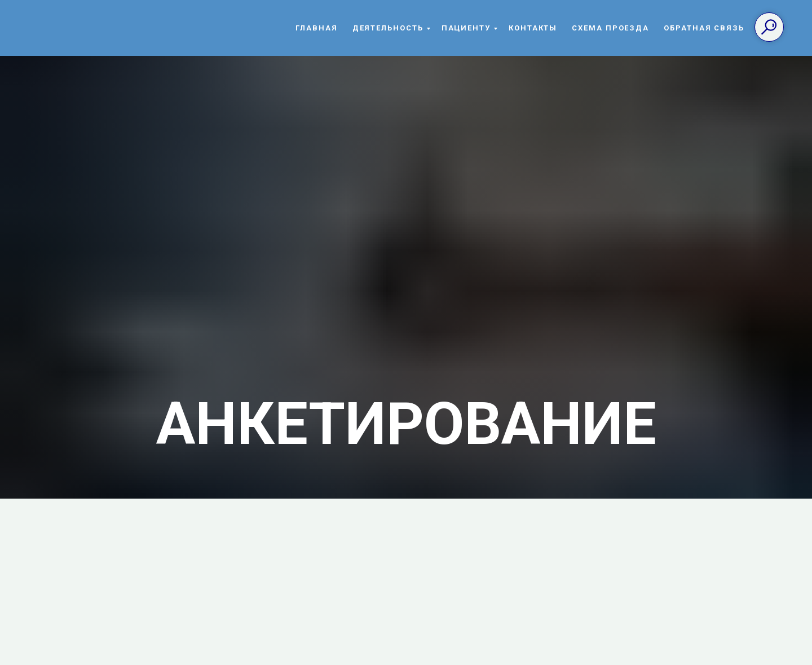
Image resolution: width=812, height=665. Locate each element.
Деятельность (388, 28)
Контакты (533, 28)
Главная (316, 28)
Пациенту (466, 28)
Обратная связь (704, 28)
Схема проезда (610, 28)
